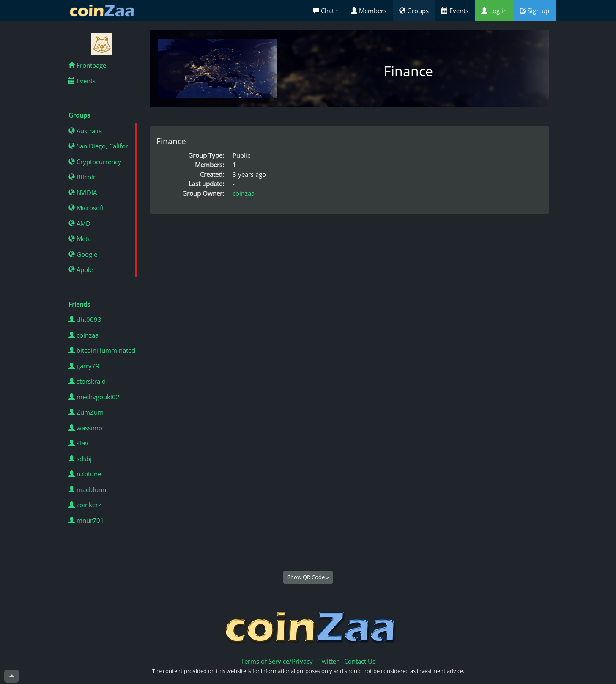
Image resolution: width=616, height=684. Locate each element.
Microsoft (86, 208)
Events (455, 11)
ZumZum (86, 412)
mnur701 (86, 520)
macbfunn (87, 489)
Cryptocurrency (95, 162)
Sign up (534, 11)
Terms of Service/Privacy (277, 661)
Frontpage (87, 65)
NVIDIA (83, 192)
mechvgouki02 (94, 397)
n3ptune (85, 474)
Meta (80, 239)
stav (78, 443)
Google (83, 254)
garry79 (84, 366)
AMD (79, 223)
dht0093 (85, 319)
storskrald (87, 381)
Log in (494, 11)
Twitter (329, 661)
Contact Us (360, 661)
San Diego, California (103, 146)
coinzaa (84, 335)
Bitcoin (83, 177)
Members (369, 11)
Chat (326, 11)
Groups (414, 11)
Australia (85, 131)
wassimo (85, 428)
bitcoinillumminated (102, 350)
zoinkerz (85, 505)
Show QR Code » (308, 577)
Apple (81, 269)
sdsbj (80, 459)
